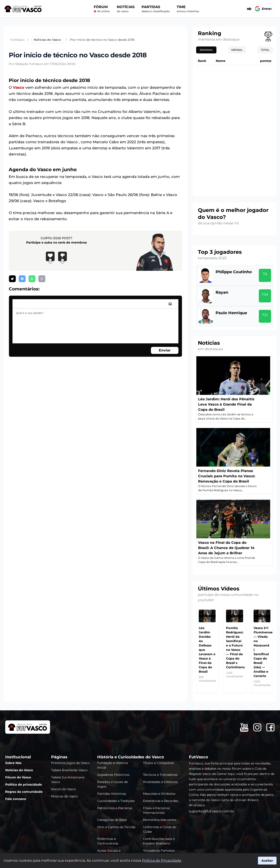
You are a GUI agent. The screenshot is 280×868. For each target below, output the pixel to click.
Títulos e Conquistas (158, 763)
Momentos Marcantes (160, 820)
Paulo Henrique (231, 313)
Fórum (102, 9)
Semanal (206, 50)
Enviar (165, 350)
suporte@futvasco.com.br (212, 811)
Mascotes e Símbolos (159, 794)
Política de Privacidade (162, 860)
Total (265, 50)
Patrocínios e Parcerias (115, 808)
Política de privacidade (24, 784)
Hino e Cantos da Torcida (116, 827)
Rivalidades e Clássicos (160, 782)
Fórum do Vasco (18, 777)
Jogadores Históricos (113, 775)
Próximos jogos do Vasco (70, 763)
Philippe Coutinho (234, 272)
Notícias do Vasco (19, 770)
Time (188, 9)
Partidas (156, 9)
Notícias (126, 9)
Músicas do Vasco (65, 796)
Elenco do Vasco (64, 789)
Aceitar (267, 861)
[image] (170, 304)
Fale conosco (16, 799)
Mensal (237, 50)
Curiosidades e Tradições (116, 801)
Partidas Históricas (112, 794)
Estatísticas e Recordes (161, 801)
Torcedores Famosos (159, 851)
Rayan (222, 292)
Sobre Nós (13, 763)
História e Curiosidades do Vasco (131, 757)
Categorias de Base (112, 820)
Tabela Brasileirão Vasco (69, 770)
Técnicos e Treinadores (160, 775)
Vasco (19, 87)
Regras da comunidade (24, 792)
